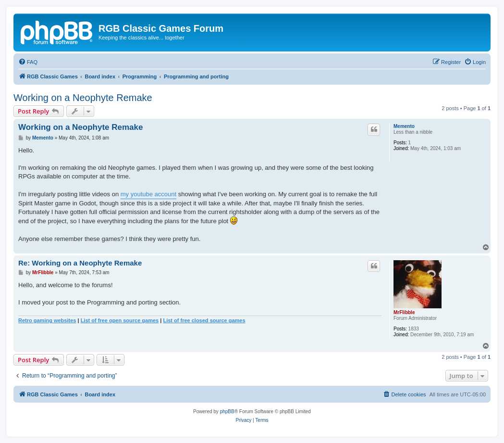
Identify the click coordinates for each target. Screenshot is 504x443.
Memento (404, 126)
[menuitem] (28, 62)
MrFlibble (404, 312)
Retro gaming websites (47, 320)
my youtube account (148, 194)
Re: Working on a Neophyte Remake (80, 263)
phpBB (227, 411)
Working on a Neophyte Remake (83, 98)
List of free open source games (120, 320)
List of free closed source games (204, 320)
